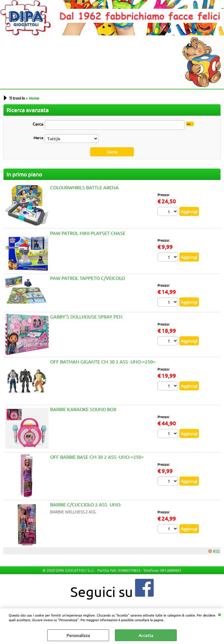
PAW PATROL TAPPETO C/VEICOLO (87, 278)
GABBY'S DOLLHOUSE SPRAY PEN (86, 316)
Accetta (146, 635)
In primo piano (24, 174)
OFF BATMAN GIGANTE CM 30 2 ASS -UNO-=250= (103, 361)
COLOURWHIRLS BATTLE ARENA (84, 187)
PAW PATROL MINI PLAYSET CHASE (88, 233)
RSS (216, 551)
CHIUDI (219, 614)
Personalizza (78, 635)
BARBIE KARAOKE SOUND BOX (83, 409)
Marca (38, 138)
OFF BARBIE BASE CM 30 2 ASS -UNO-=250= (97, 457)
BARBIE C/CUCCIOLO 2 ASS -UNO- (86, 504)
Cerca (38, 124)
